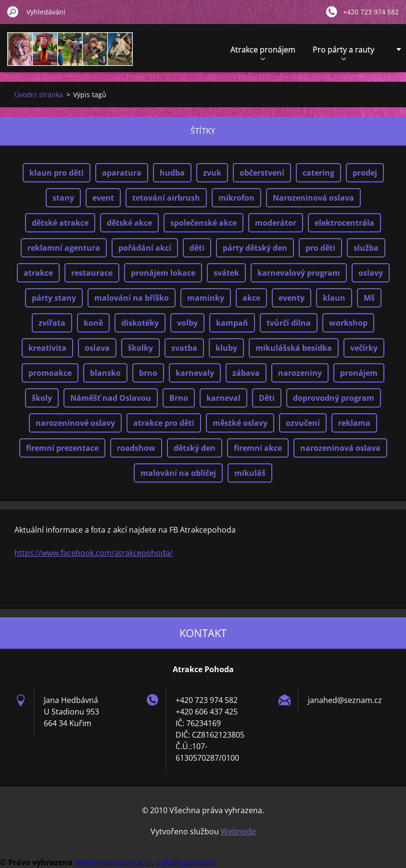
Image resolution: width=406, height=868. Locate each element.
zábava (246, 373)
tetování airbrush (166, 198)
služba (366, 248)
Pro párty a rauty (343, 52)
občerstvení (262, 173)
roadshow (136, 448)
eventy (292, 298)
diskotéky (140, 323)
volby (187, 323)
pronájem (359, 373)
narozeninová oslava (340, 448)
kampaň (232, 323)
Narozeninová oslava (313, 198)
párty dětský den (255, 248)
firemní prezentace (62, 448)
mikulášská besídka (294, 348)
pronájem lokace (163, 273)
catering (318, 173)
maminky (206, 298)
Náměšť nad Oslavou (111, 398)
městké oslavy (240, 423)
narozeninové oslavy (75, 423)
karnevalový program (299, 273)
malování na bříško (132, 298)
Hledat (13, 12)
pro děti (320, 248)
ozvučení (303, 423)
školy (42, 398)
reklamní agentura (64, 248)
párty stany (54, 298)
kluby (226, 348)
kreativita (47, 348)
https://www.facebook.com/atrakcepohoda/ (94, 553)
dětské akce (129, 223)
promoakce (50, 373)
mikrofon (236, 198)
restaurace (92, 273)
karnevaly (195, 373)
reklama (354, 423)
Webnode (238, 831)
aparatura (122, 173)
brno (148, 373)
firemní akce (258, 448)
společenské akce (203, 223)
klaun (334, 298)
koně (93, 323)
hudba (172, 173)
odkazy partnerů (186, 862)
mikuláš (250, 473)
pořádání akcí (145, 248)
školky (140, 348)
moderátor (276, 223)
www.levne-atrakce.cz (113, 862)
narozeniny (300, 373)
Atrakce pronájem (263, 52)
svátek (226, 273)
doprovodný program (334, 398)
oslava (97, 348)
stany (63, 198)
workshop (348, 323)
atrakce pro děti (164, 423)
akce (251, 298)
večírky (364, 348)
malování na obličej (178, 473)
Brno (179, 398)
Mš (369, 298)
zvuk (212, 173)
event (103, 198)
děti (197, 248)
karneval (223, 398)
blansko (105, 373)
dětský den (195, 448)
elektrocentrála (344, 223)
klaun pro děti (57, 173)
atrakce (38, 273)
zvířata (52, 323)
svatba (184, 348)
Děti (267, 398)
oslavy (371, 273)
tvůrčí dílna (289, 323)
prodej (365, 173)
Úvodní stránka (39, 95)
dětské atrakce (60, 223)
